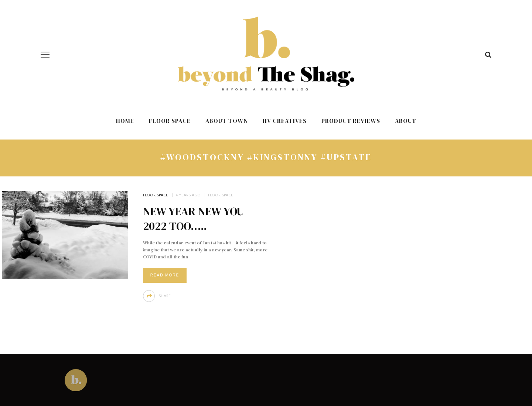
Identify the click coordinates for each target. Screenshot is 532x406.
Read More (165, 275)
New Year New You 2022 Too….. (193, 219)
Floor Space (170, 121)
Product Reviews (351, 121)
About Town (227, 121)
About (406, 121)
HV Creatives (285, 121)
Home (125, 121)
